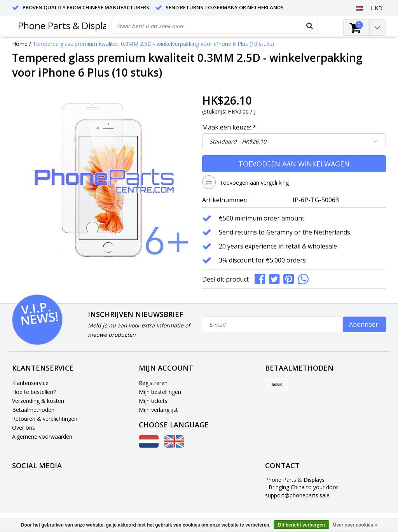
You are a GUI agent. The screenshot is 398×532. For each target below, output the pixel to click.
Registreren (153, 383)
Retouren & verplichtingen (45, 419)
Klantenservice (30, 383)
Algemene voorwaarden (42, 437)
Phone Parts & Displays (67, 25)
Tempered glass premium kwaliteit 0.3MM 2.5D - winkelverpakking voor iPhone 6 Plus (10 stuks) (153, 44)
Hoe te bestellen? (34, 392)
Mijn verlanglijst (158, 410)
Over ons (24, 428)
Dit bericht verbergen (301, 525)
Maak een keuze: (229, 127)
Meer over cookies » (355, 525)
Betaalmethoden (33, 410)
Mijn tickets (153, 401)
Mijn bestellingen (160, 392)
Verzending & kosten (38, 401)
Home (20, 44)
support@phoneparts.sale (297, 495)
